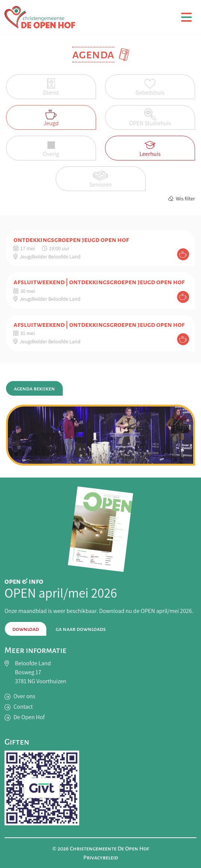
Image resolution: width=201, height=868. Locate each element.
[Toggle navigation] (186, 17)
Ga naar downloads (81, 629)
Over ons (24, 696)
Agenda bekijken (34, 389)
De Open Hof (29, 717)
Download (26, 629)
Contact (23, 707)
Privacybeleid (101, 858)
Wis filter (182, 198)
